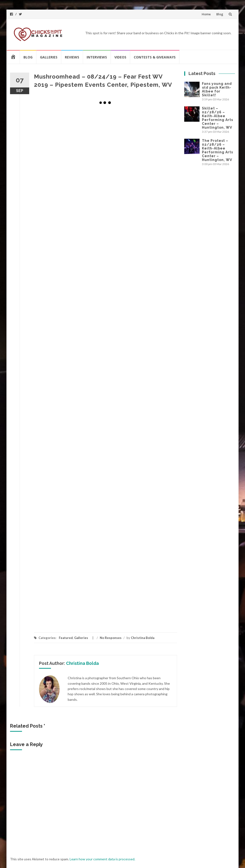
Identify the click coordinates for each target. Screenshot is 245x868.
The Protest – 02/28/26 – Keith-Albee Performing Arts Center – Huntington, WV (217, 150)
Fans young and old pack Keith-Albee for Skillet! (217, 89)
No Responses (111, 638)
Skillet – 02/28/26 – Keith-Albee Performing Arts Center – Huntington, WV (217, 118)
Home (206, 14)
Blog (220, 14)
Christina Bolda (143, 638)
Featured (66, 638)
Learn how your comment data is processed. (102, 859)
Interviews (97, 57)
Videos (120, 57)
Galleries (49, 57)
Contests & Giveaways (155, 57)
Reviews (72, 57)
